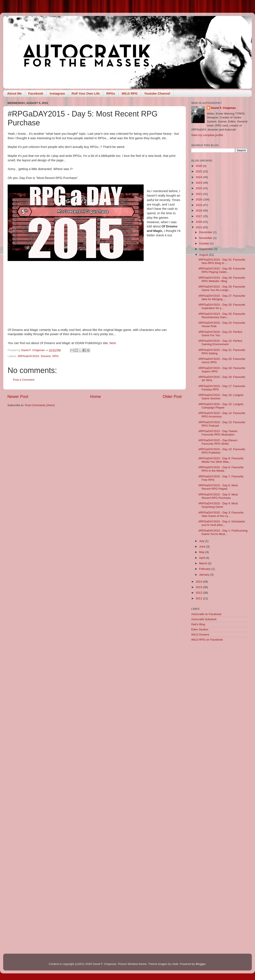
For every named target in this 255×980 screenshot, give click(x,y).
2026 (199, 166)
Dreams (46, 356)
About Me (14, 93)
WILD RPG (130, 93)
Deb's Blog (198, 624)
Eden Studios (200, 629)
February (205, 569)
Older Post (172, 396)
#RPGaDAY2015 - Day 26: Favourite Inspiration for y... (222, 306)
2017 (199, 216)
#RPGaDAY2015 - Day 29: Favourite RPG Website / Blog (222, 279)
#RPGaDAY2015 (28, 356)
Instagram (57, 93)
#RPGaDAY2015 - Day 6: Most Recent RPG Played (218, 487)
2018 (199, 211)
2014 (199, 582)
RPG (56, 356)
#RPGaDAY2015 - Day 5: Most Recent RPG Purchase (218, 496)
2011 (199, 598)
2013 (199, 587)
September (207, 249)
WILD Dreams (200, 635)
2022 (199, 188)
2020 (199, 199)
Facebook (36, 93)
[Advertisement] (40, 688)
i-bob (175, 964)
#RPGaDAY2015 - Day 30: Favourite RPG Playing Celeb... (222, 270)
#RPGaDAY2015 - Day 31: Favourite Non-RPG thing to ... (222, 261)
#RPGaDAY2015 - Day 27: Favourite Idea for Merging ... (222, 297)
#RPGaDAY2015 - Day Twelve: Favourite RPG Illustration (218, 433)
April (202, 558)
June (203, 547)
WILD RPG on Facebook (207, 640)
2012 (199, 593)
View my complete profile (207, 135)
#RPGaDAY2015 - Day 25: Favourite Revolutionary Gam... (222, 316)
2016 (199, 222)
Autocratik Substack (204, 619)
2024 (199, 177)
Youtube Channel (157, 93)
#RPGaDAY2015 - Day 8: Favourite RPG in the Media (221, 469)
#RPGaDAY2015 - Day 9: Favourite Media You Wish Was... (221, 460)
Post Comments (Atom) (40, 405)
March (203, 563)
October (205, 243)
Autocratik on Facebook (206, 614)
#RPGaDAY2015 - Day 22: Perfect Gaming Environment (220, 343)
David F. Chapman (223, 108)
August (204, 255)
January (205, 575)
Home (95, 396)
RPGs (111, 93)
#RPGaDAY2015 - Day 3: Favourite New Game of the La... (221, 514)
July (202, 541)
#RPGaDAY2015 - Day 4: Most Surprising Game (218, 505)
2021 (199, 194)
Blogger (201, 964)
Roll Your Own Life (86, 93)
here (113, 343)
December (206, 232)
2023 (199, 183)
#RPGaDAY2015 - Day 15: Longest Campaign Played (221, 406)
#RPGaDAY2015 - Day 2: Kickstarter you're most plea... (222, 523)
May (202, 552)
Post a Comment (24, 380)
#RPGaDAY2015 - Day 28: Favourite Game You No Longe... (222, 288)
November (206, 238)
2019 (199, 205)
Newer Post (18, 396)
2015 (199, 227)
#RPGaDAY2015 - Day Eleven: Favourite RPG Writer (218, 442)
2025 (199, 171)
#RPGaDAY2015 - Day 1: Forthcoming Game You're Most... (223, 532)
